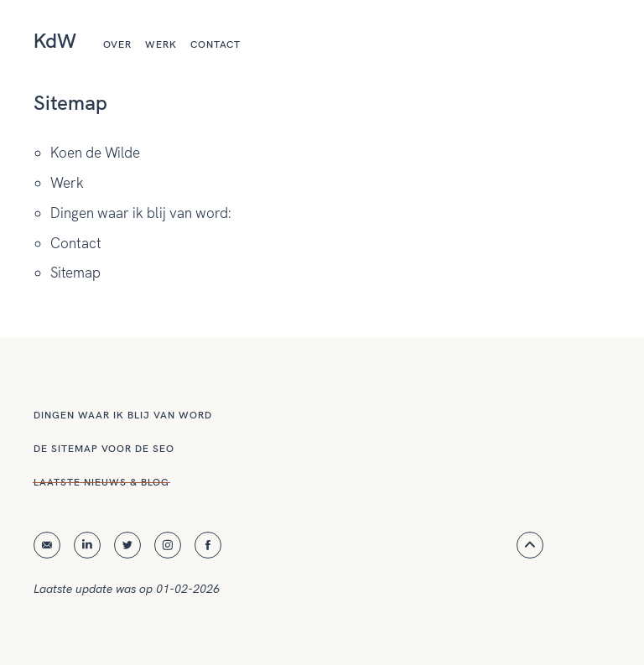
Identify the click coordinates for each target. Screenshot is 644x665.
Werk (161, 44)
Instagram (168, 545)
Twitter (127, 545)
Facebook (208, 545)
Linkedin (87, 545)
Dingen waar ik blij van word (123, 415)
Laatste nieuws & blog (101, 482)
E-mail (47, 546)
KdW (55, 41)
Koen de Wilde (95, 153)
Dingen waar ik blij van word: (140, 213)
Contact (216, 44)
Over (117, 44)
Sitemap (75, 273)
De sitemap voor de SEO (104, 449)
